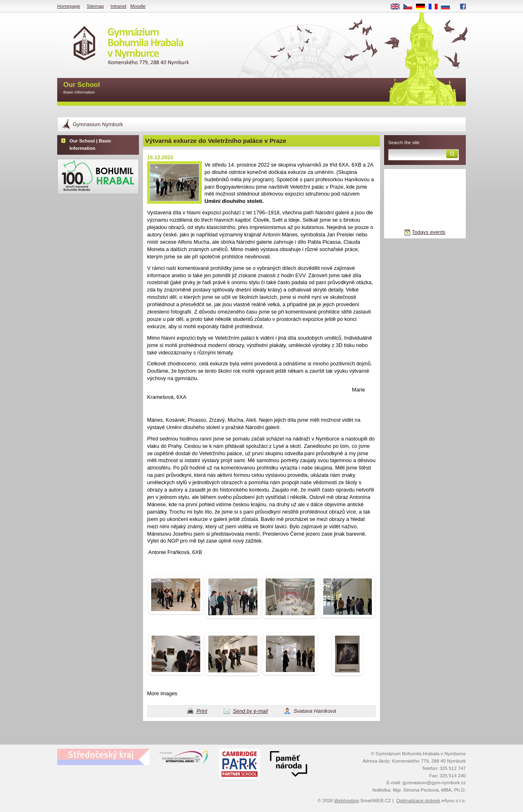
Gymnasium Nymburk (98, 124)
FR (436, 7)
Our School (82, 88)
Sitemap (95, 6)
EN (398, 7)
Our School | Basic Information (90, 145)
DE (423, 7)
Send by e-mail (250, 711)
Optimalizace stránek (418, 801)
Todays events (429, 232)
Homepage (69, 6)
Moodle (138, 6)
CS (411, 7)
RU (448, 7)
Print (202, 711)
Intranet (118, 6)
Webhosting (347, 801)
